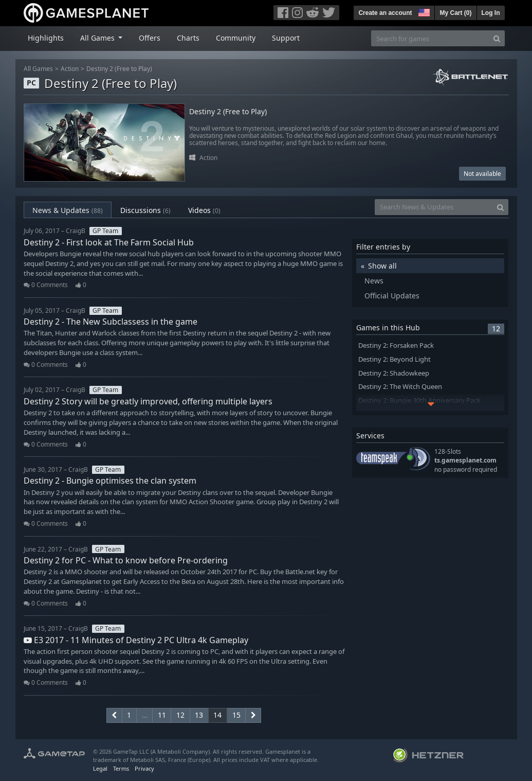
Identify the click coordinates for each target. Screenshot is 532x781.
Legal (100, 768)
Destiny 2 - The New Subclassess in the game (111, 322)
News (374, 281)
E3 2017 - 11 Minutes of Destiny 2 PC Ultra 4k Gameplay (136, 640)
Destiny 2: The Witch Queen (400, 387)
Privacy (144, 768)
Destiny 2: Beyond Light (395, 359)
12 (180, 715)
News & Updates (68, 210)
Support (286, 38)
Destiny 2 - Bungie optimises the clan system (110, 481)
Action (70, 69)
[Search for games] (430, 38)
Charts (188, 38)
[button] (423, 11)
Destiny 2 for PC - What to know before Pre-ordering (126, 560)
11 (162, 715)
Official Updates (392, 296)
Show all (382, 266)
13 (199, 715)
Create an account (385, 13)
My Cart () (455, 13)
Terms (121, 768)
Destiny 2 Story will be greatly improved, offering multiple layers (148, 401)
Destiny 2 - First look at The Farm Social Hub (109, 242)
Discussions (145, 210)
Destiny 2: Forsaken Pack (396, 345)
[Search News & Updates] (434, 207)
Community (236, 38)
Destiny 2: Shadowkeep (394, 373)
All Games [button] (98, 38)
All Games (38, 69)
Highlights (46, 38)
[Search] (497, 38)
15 (236, 715)
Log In (491, 13)
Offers (150, 38)
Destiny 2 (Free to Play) (119, 69)
